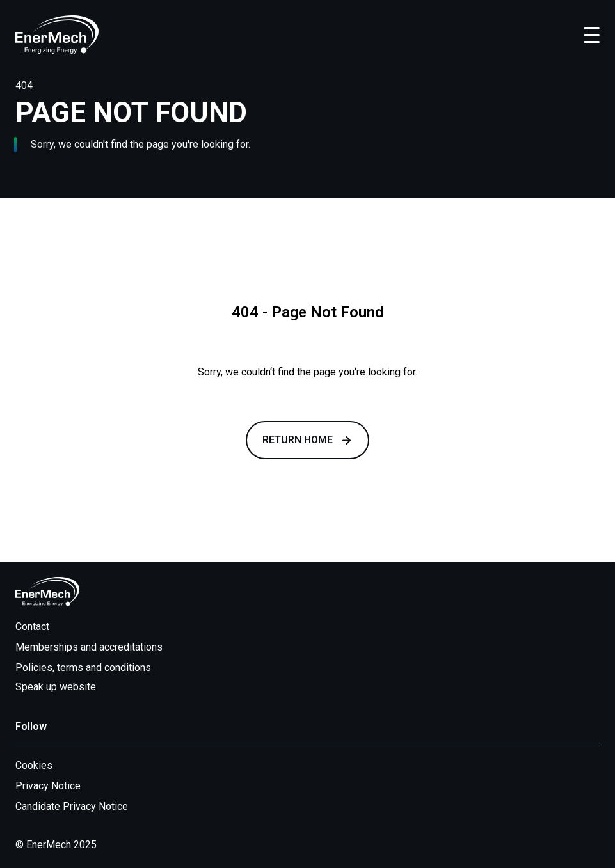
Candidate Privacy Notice (72, 806)
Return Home (307, 440)
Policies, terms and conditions (83, 667)
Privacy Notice (48, 786)
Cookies (34, 765)
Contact (32, 627)
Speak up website (63, 687)
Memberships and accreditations (89, 647)
